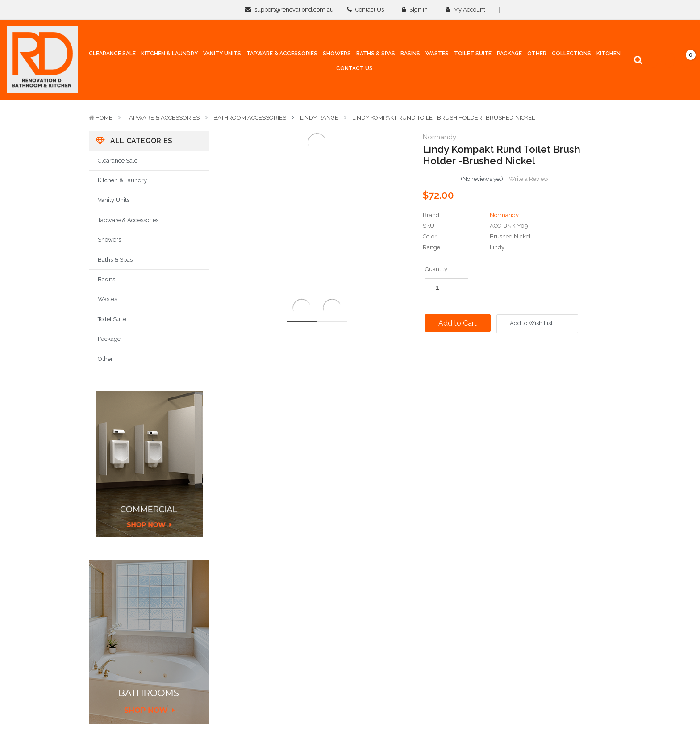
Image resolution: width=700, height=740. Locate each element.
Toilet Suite (112, 319)
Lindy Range (319, 118)
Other (105, 359)
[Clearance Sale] (112, 54)
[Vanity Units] (222, 56)
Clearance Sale (118, 161)
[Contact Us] (354, 69)
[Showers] (337, 56)
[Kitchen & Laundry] (169, 56)
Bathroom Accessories (250, 118)
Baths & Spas (115, 260)
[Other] (537, 56)
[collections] (571, 54)
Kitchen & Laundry (122, 180)
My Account (468, 10)
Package (109, 339)
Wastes (107, 299)
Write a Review (529, 179)
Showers (109, 240)
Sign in (415, 10)
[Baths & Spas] (376, 56)
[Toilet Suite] (473, 56)
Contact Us (365, 10)
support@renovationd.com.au (289, 10)
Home (104, 118)
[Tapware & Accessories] (282, 56)
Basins (106, 279)
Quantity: (437, 269)
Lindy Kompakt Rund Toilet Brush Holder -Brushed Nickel (444, 118)
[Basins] (410, 56)
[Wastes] (437, 56)
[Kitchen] (608, 54)
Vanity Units (114, 200)
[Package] (509, 54)
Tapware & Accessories (163, 118)
